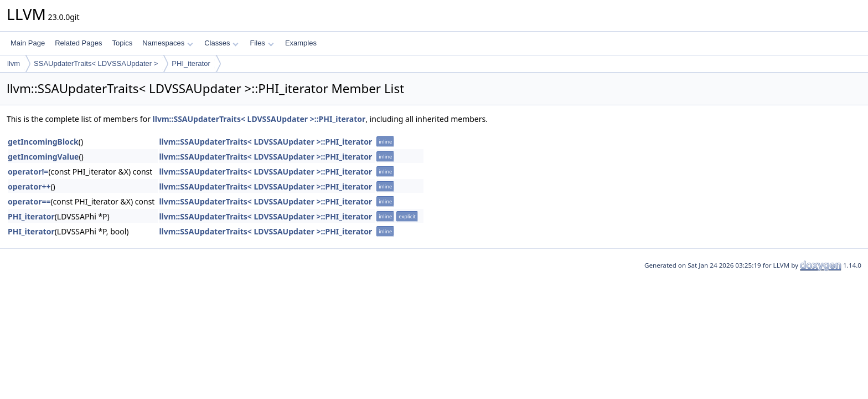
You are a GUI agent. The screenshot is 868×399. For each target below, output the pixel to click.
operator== (29, 201)
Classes (221, 43)
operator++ (29, 186)
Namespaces (167, 43)
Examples (301, 43)
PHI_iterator (191, 63)
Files (262, 43)
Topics (122, 43)
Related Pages (78, 43)
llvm (14, 63)
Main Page (28, 43)
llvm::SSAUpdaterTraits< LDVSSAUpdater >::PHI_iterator (259, 119)
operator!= (28, 172)
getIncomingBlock (43, 142)
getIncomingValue (43, 157)
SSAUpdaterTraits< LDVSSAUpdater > (96, 63)
